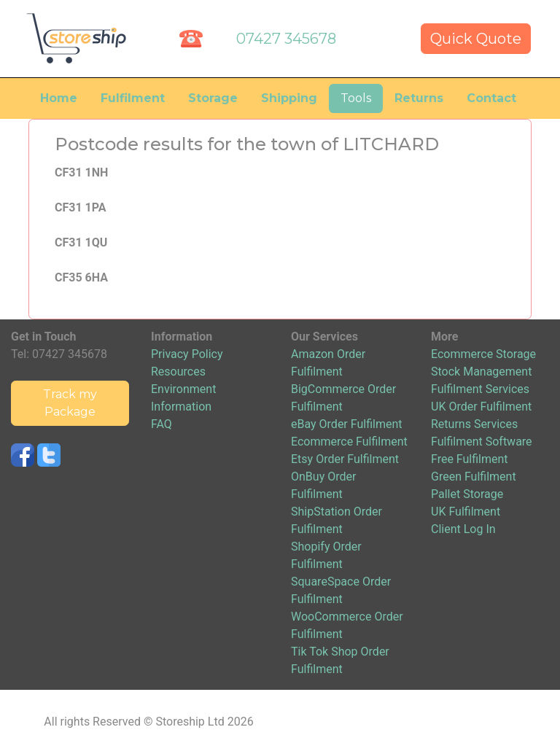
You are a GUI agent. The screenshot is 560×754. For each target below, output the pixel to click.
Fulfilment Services (480, 389)
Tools (356, 98)
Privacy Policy (187, 354)
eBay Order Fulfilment (346, 424)
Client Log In (463, 529)
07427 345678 (286, 39)
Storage (213, 98)
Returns (419, 98)
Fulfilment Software (482, 442)
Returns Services (474, 424)
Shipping (289, 98)
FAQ (162, 424)
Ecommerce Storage (483, 354)
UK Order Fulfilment (481, 407)
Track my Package (70, 403)
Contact (491, 98)
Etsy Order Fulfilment (345, 459)
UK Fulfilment (466, 512)
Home (59, 98)
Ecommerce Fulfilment (349, 442)
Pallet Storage (467, 494)
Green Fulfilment (474, 477)
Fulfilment (133, 98)
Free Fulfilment (470, 459)
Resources (178, 372)
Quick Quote (476, 39)
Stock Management (481, 372)
